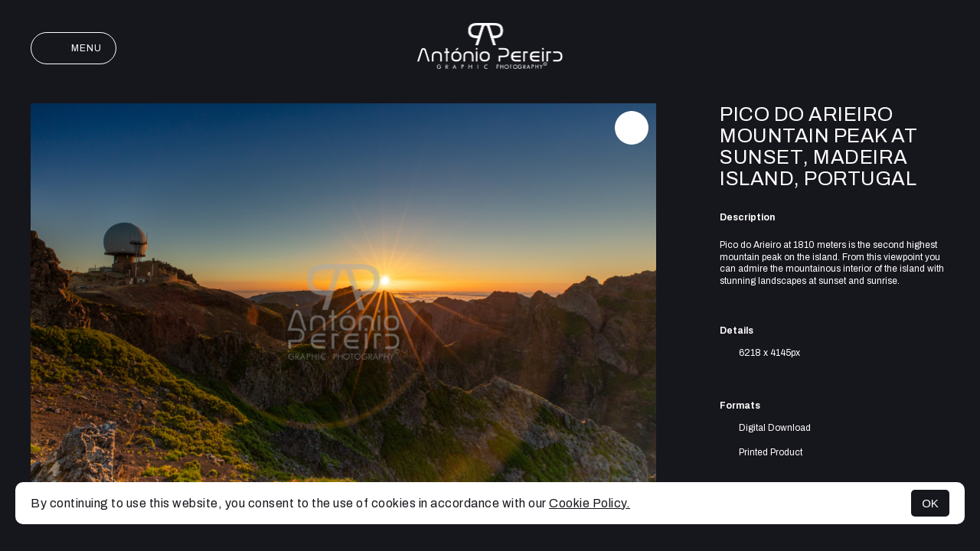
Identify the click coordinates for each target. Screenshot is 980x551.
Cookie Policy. (590, 503)
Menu (73, 48)
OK (930, 503)
